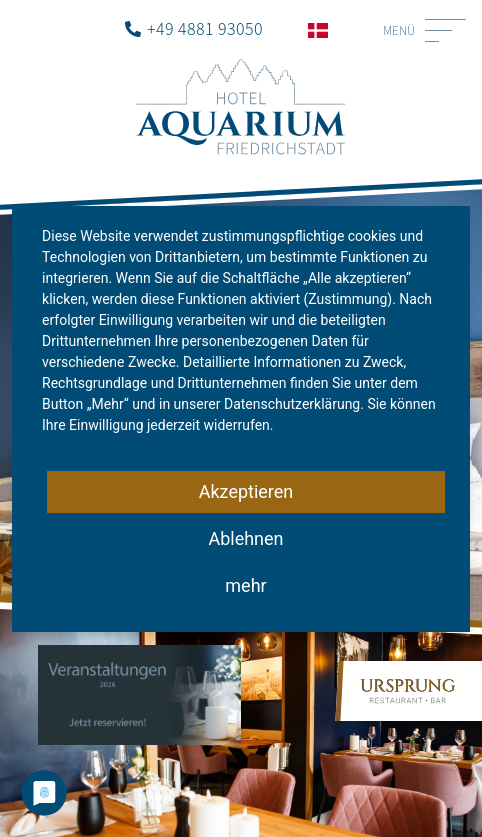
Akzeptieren (246, 491)
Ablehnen (245, 538)
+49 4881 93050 (205, 28)
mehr (245, 585)
